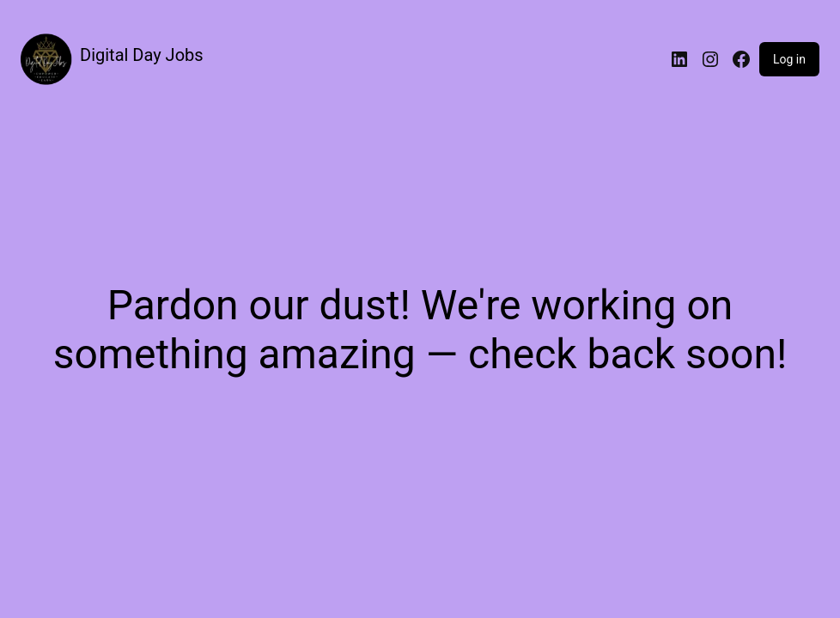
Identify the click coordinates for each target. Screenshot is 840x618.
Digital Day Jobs (142, 55)
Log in (789, 59)
